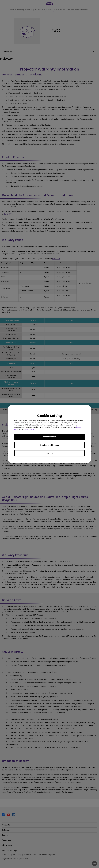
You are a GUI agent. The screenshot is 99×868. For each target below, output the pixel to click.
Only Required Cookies (50, 445)
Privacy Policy (29, 429)
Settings (49, 453)
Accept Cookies (49, 437)
